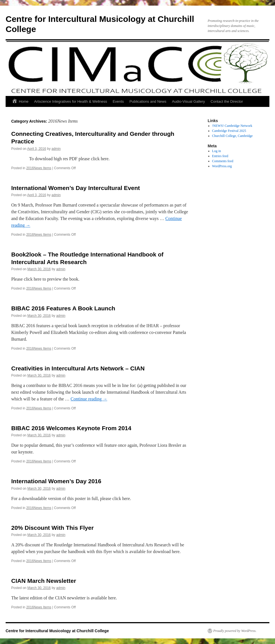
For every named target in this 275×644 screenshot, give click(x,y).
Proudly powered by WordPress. (235, 631)
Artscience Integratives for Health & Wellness (71, 101)
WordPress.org (222, 166)
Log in (217, 151)
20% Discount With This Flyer (52, 528)
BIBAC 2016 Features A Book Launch (63, 308)
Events (118, 101)
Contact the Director (227, 101)
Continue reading (89, 399)
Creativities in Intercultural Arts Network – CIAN (78, 368)
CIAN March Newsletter (44, 581)
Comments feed (223, 161)
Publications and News (148, 101)
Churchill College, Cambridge (232, 136)
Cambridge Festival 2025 (229, 131)
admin (56, 149)
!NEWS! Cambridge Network (232, 126)
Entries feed (220, 156)
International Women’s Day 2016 (56, 481)
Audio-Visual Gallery (189, 101)
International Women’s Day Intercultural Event (76, 188)
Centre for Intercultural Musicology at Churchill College (57, 631)
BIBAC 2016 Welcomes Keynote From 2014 (71, 428)
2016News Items (39, 168)
